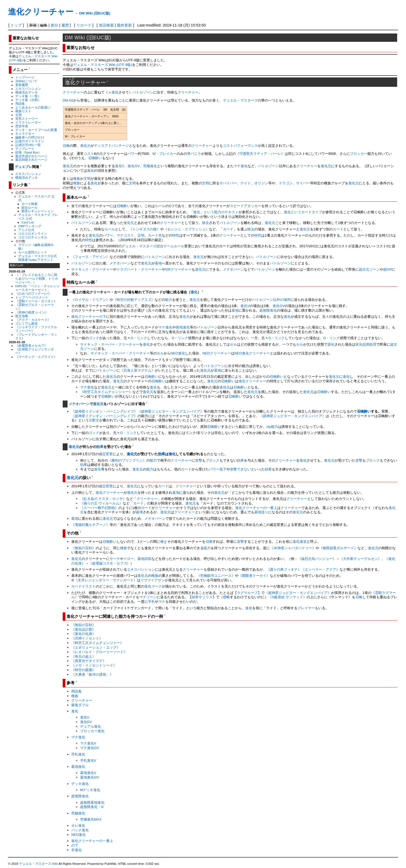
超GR (388, 269)
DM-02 (68, 100)
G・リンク (139, 338)
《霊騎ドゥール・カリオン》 (36, 301)
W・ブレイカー (165, 154)
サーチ (115, 559)
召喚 (66, 146)
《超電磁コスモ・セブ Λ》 (109, 563)
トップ (16, 25)
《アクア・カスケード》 (33, 320)
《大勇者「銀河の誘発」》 (92, 674)
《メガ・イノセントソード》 (94, 665)
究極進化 (150, 166)
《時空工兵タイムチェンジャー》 (106, 392)
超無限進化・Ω (92, 807)
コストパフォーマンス (240, 146)
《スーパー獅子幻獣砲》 (99, 508)
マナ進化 (241, 166)
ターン (145, 542)
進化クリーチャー (41, 12)
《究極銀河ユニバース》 (216, 576)
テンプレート (25, 149)
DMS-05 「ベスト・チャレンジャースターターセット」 (38, 288)
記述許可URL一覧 (28, 145)
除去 (206, 223)
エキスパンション (28, 89)
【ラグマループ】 (247, 593)
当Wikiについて (26, 81)
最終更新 (124, 25)
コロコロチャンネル (33, 237)
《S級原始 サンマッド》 (287, 597)
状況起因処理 (366, 344)
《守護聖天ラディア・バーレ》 (260, 154)
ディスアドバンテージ (111, 146)
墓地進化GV (90, 777)
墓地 (158, 263)
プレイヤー (306, 608)
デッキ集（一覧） (28, 96)
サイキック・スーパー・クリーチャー (110, 344)
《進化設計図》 (83, 629)
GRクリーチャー (178, 269)
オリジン (261, 183)
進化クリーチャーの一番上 (256, 508)
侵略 (226, 597)
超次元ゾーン (369, 269)
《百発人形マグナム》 (137, 370)
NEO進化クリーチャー (252, 353)
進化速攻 (300, 542)
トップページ (25, 77)
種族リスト (23, 111)
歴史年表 (22, 126)
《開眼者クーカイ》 (254, 576)
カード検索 (29, 204)
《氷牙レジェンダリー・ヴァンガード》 (106, 580)
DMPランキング (30, 226)
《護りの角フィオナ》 (284, 569)
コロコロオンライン (33, 233)
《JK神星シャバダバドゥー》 (293, 548)
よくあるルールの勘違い (33, 107)
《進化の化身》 (83, 634)
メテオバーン (120, 263)
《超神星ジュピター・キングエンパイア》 (171, 411)
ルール (160, 206)
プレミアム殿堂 (27, 323)
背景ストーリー (27, 119)
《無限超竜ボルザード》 (338, 548)
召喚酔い (95, 158)
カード (228, 229)
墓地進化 (183, 327)
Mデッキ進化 (90, 790)
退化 (194, 292)
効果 (100, 447)
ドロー (129, 559)
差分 (54, 25)
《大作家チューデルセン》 (360, 559)
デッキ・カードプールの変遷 (36, 130)
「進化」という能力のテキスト (214, 212)
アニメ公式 (26, 230)
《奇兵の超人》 (83, 656)
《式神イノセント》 (87, 638)
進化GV (134, 166)
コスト (89, 154)
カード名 (155, 235)
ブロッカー (359, 154)
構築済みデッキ (27, 92)
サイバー (303, 183)
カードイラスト (83, 586)
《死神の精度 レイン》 (32, 312)
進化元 (85, 146)
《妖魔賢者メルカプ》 (31, 345)
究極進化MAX (91, 819)
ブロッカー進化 (92, 731)
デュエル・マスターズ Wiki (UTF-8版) (103, 65)
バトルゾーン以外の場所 (271, 300)
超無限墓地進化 (92, 802)
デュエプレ (23, 167)
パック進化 (80, 830)
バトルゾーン (143, 92)
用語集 (20, 104)
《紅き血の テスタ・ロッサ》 (103, 499)
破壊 (139, 512)
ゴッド (94, 338)
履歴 (65, 25)
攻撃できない (240, 469)
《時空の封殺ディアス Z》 (134, 300)
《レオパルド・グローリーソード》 (99, 652)
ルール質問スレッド (33, 252)
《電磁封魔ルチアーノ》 (90, 525)
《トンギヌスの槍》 (145, 229)
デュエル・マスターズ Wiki (38, 864)
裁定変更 (106, 454)
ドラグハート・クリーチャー (139, 269)
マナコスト (125, 235)
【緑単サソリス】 (202, 597)
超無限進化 (268, 310)
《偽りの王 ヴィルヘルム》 (102, 503)
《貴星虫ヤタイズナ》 (89, 661)
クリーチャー (73, 92)
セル (233, 344)
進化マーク (153, 586)
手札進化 (78, 754)
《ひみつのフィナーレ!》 (33, 293)
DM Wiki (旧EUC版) (95, 13)
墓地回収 (144, 559)
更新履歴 (22, 85)
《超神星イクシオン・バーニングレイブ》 (104, 411)
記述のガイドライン (30, 141)
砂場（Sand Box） (29, 152)
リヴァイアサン (153, 580)
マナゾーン (148, 597)
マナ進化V (88, 743)
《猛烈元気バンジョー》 (317, 559)
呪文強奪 (22, 316)
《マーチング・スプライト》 (36, 357)
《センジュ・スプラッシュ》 (186, 229)
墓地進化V (88, 773)
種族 (77, 179)
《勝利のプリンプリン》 (127, 460)
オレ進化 (78, 826)
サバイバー (228, 183)
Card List (28, 222)
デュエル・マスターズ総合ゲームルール (153, 246)
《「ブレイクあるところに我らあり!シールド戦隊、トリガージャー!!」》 (37, 278)
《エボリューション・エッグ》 (96, 647)
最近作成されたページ (31, 156)
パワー (133, 154)
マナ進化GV (90, 748)
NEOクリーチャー (217, 353)
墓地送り (261, 512)
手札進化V (88, 760)
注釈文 (94, 420)
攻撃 (199, 460)
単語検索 (106, 25)
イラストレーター (28, 122)
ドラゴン (286, 183)
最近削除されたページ (31, 160)
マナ (162, 602)
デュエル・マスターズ (240, 100)
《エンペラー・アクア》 (320, 569)
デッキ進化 (80, 784)
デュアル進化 (91, 726)
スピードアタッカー (246, 206)
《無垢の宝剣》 (83, 548)
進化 (115, 92)
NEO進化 (178, 353)
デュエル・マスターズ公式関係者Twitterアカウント (38, 258)
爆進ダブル (80, 705)
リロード (84, 25)
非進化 (77, 850)
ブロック (213, 460)
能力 (169, 300)
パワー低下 (218, 469)
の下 (103, 317)
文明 (18, 115)
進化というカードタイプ (303, 212)
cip (269, 427)
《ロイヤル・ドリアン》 (90, 300)
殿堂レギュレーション (38, 211)
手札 (151, 602)
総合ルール (29, 207)
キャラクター (25, 134)
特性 (176, 235)
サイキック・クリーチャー (92, 269)
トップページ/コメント (32, 297)
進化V (120, 166)
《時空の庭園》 (83, 670)
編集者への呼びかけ (30, 137)
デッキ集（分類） (28, 100)
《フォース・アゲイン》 (90, 257)
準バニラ (194, 154)
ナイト (246, 183)
